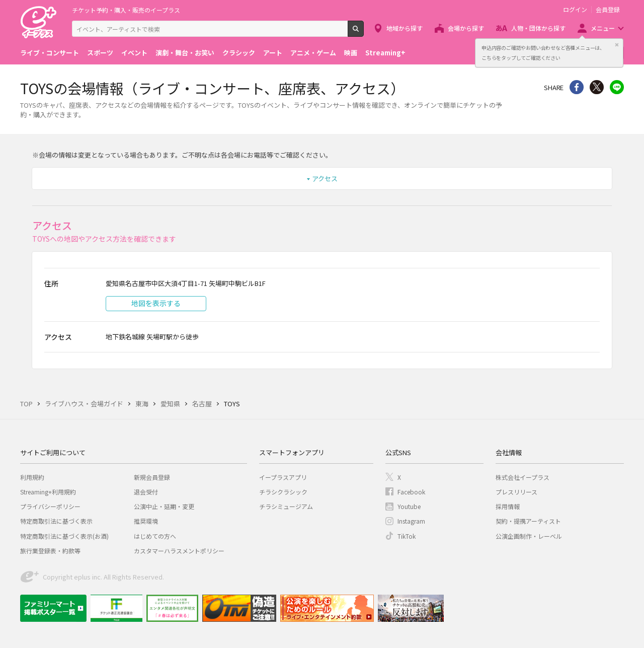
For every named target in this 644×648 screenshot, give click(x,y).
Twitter (597, 87)
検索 (364, 33)
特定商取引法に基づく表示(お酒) (64, 536)
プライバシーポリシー (50, 506)
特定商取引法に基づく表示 (56, 521)
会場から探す (466, 28)
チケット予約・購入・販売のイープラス (126, 10)
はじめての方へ (155, 536)
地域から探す (405, 28)
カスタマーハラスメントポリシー (179, 551)
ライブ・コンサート (50, 53)
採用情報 (508, 506)
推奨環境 (146, 521)
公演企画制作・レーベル (529, 536)
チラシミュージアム (286, 506)
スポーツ (100, 53)
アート (273, 53)
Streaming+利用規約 (48, 492)
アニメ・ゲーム (313, 53)
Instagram (411, 521)
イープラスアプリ (283, 477)
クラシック (239, 53)
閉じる (617, 45)
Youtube (409, 506)
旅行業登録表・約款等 (50, 551)
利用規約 (32, 477)
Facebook (411, 492)
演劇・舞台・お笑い (185, 53)
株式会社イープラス (522, 477)
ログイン (575, 10)
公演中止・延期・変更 (164, 506)
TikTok (407, 536)
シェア (577, 87)
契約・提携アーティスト (528, 521)
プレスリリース (516, 492)
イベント (134, 53)
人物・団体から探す (538, 28)
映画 (351, 53)
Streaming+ (385, 53)
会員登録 (608, 10)
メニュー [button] (603, 28)
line (617, 87)
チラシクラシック (283, 492)
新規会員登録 (152, 477)
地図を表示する (156, 303)
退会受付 (146, 492)
